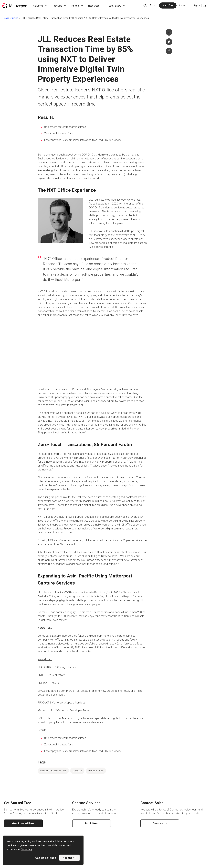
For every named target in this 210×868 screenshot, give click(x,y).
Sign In (197, 5)
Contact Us (185, 5)
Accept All (69, 858)
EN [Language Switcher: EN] (151, 5)
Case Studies (11, 18)
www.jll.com (45, 659)
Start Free (168, 5)
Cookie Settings (46, 858)
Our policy (27, 849)
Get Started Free (23, 823)
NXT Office (139, 235)
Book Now (92, 823)
